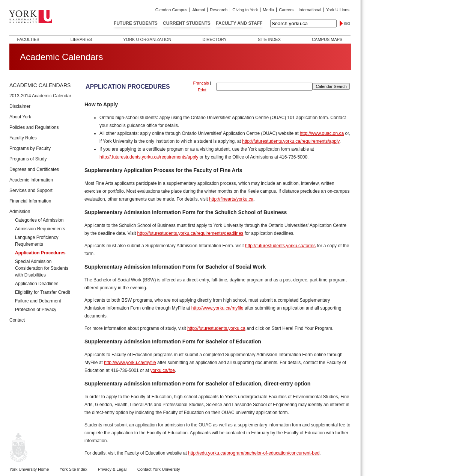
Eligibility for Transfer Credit (43, 292)
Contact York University (159, 469)
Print (202, 90)
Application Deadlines (37, 284)
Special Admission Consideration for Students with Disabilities (42, 268)
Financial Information (30, 201)
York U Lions (338, 10)
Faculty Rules (23, 138)
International (310, 10)
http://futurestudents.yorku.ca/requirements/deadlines (190, 233)
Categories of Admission (39, 220)
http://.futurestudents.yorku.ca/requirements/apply (149, 157)
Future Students (136, 23)
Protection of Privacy (36, 310)
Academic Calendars (40, 85)
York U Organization (147, 39)
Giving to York (245, 10)
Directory (214, 39)
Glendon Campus (172, 10)
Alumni (199, 10)
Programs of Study (28, 159)
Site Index (269, 39)
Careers (286, 10)
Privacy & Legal (112, 469)
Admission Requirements (40, 229)
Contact (17, 320)
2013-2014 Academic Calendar (40, 96)
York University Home (29, 469)
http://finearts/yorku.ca (231, 199)
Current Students (187, 23)
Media (268, 10)
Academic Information (31, 180)
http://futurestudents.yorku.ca (216, 328)
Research (219, 10)
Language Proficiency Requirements (37, 241)
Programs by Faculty (30, 148)
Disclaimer (20, 106)
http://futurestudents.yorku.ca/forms (280, 246)
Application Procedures (40, 253)
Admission (20, 212)
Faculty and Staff (239, 23)
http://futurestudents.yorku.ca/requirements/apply (291, 141)
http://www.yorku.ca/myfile (217, 308)
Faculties (28, 39)
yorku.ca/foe (162, 370)
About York (20, 117)
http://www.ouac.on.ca (322, 133)
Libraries (81, 39)
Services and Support (31, 190)
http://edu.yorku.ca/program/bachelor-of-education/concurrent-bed (254, 453)
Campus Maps (327, 39)
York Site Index (74, 469)
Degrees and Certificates (34, 169)
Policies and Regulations (34, 127)
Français (201, 83)
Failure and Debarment (38, 301)
